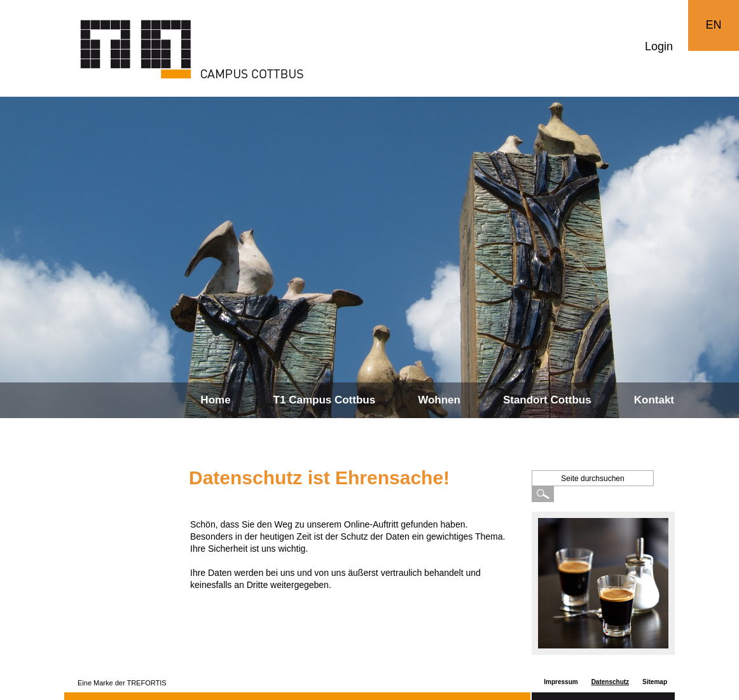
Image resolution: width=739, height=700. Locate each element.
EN (713, 25)
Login (659, 46)
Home (215, 400)
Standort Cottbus (547, 400)
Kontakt (654, 400)
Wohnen (439, 400)
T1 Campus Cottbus (325, 400)
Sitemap (655, 682)
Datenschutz (610, 682)
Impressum (561, 682)
